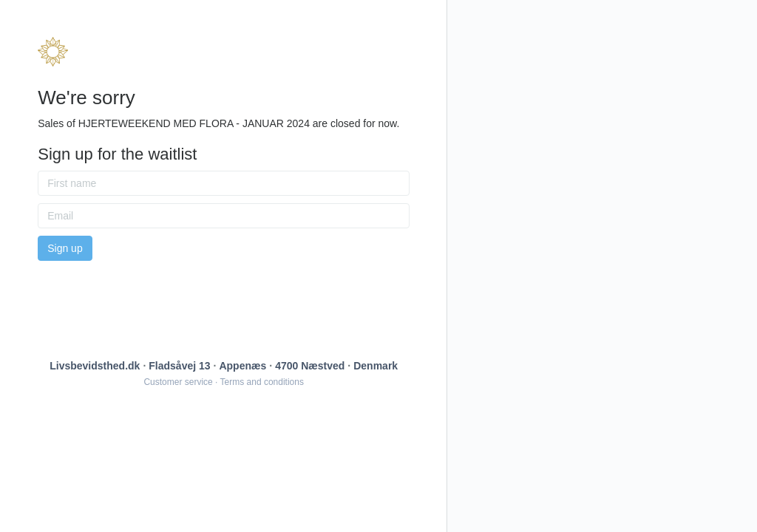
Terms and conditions (262, 382)
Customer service (178, 382)
